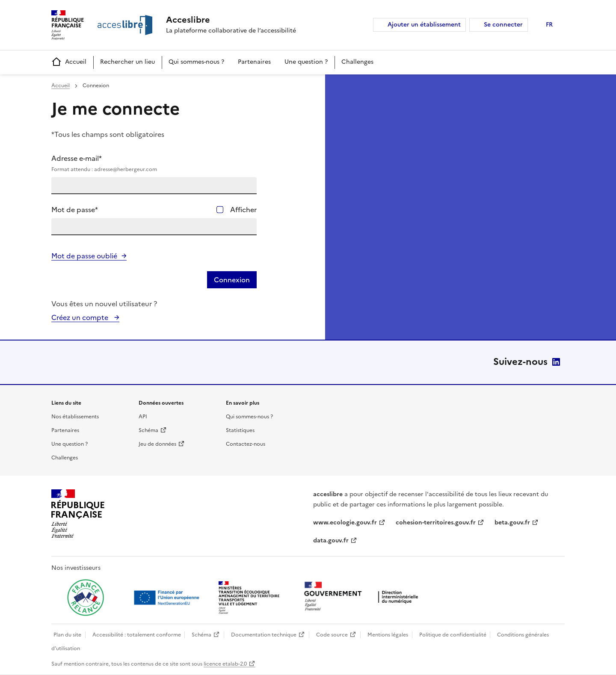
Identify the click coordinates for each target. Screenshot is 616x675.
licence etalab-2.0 (225, 664)
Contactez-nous (246, 444)
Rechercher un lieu (127, 62)
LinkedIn (556, 362)
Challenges (357, 62)
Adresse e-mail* (154, 163)
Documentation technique (264, 635)
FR (549, 25)
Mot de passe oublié (84, 256)
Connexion (232, 280)
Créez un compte (81, 317)
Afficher (243, 210)
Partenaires (254, 62)
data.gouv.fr (331, 540)
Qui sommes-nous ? (196, 62)
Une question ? (306, 62)
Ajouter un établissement (424, 25)
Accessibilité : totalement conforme (137, 635)
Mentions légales (388, 635)
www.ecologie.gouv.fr (345, 523)
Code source (332, 635)
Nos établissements (75, 417)
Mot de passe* (75, 210)
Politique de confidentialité (453, 635)
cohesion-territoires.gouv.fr (436, 523)
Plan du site (67, 635)
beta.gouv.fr (512, 523)
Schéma (148, 430)
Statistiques (240, 430)
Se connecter (503, 25)
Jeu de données (157, 444)
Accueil (69, 62)
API (143, 417)
